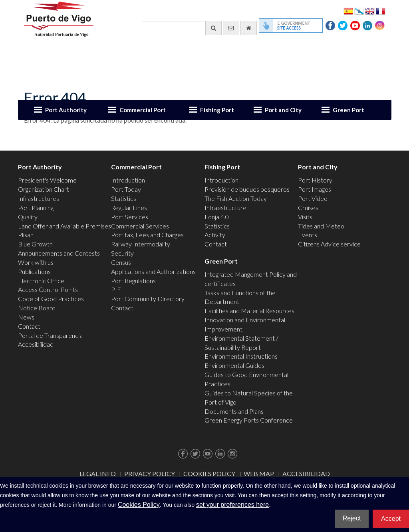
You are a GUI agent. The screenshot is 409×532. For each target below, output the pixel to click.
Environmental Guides (234, 365)
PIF (116, 289)
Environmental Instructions (241, 356)
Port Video (313, 198)
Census (121, 262)
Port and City (283, 110)
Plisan (26, 235)
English (370, 11)
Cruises (308, 207)
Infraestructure (225, 207)
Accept (391, 519)
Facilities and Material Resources (249, 311)
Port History (315, 180)
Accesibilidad (36, 344)
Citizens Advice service (329, 244)
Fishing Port (217, 110)
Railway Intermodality (141, 244)
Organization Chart (44, 189)
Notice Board (37, 308)
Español (348, 11)
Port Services (130, 217)
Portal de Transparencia (50, 335)
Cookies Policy (209, 473)
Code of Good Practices (51, 299)
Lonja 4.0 (217, 217)
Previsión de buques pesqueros (247, 189)
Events (308, 235)
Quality (28, 217)
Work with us (36, 262)
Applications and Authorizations (153, 271)
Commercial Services (140, 226)
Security (122, 253)
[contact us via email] (231, 28)
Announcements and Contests (59, 253)
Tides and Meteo (321, 226)
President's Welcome (47, 180)
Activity (215, 235)
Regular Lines (129, 207)
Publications (34, 271)
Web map (259, 473)
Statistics (124, 198)
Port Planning (36, 207)
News (26, 317)
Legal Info (98, 473)
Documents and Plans (234, 411)
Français (381, 11)
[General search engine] (182, 28)
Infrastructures (39, 198)
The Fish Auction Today (236, 198)
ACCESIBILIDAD (306, 473)
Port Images (315, 189)
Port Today (126, 189)
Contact (29, 326)
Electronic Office (41, 281)
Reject (352, 518)
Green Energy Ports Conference (249, 420)
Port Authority (66, 110)
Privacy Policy (150, 473)
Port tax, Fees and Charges (147, 235)
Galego (359, 11)
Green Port (348, 110)
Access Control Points (48, 289)
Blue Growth (35, 244)
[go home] (249, 28)
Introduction (128, 180)
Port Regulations (133, 281)
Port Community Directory (148, 299)
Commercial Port (143, 110)
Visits (305, 217)
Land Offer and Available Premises (65, 226)
